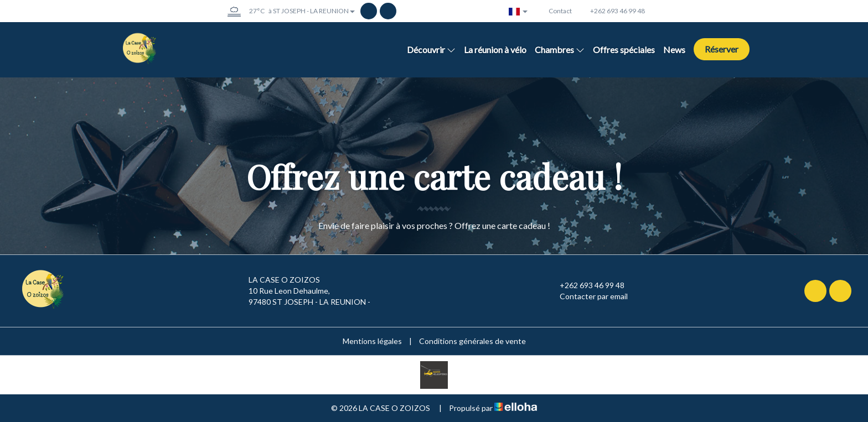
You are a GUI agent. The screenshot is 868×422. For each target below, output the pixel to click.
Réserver (722, 49)
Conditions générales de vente (472, 341)
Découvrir (431, 50)
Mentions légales (372, 341)
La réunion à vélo (495, 50)
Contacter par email (587, 296)
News (674, 50)
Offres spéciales (624, 50)
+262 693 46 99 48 (586, 285)
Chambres (560, 50)
